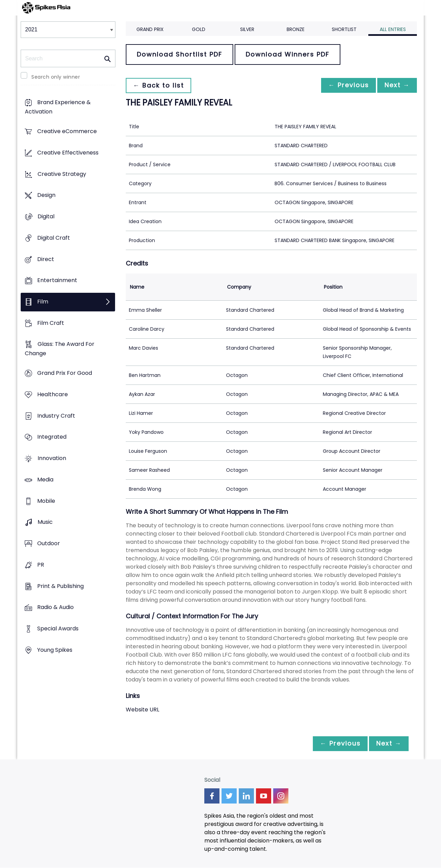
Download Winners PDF (288, 54)
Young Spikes (55, 650)
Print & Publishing (60, 586)
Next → (396, 85)
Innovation (52, 458)
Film (43, 302)
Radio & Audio (55, 607)
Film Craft (51, 323)
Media (45, 480)
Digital (46, 216)
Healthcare (53, 394)
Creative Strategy (62, 174)
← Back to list (160, 85)
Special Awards (58, 628)
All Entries (393, 29)
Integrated (52, 437)
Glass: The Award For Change (60, 349)
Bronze (296, 29)
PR (41, 565)
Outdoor (49, 543)
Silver (247, 29)
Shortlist (344, 29)
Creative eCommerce (67, 132)
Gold (199, 29)
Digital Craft (54, 238)
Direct (46, 259)
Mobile (46, 501)
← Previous (345, 85)
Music (45, 522)
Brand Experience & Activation (58, 107)
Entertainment (57, 281)
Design (46, 195)
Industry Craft (56, 416)
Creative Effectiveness (68, 153)
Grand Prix (150, 29)
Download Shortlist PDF (180, 54)
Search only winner (56, 77)
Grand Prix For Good (65, 373)
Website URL (142, 710)
